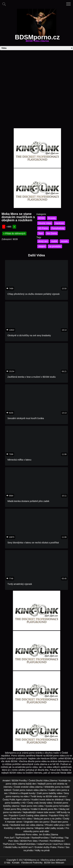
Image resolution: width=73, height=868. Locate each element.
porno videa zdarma (16, 784)
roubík (54, 241)
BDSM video (52, 796)
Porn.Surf (9, 838)
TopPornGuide (23, 838)
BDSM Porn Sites (29, 841)
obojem (42, 246)
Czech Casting (26, 815)
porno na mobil (62, 787)
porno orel (51, 784)
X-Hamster (10, 822)
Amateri (6, 781)
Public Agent (16, 800)
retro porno (62, 790)
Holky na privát (42, 850)
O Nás (7, 863)
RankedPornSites (40, 838)
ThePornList (9, 844)
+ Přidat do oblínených (14, 234)
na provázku (55, 246)
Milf (59, 812)
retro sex (38, 822)
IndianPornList (44, 844)
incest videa (45, 800)
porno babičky (49, 793)
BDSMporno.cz (37, 39)
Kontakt (16, 863)
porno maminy (13, 796)
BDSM (41, 218)
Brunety (52, 218)
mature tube (42, 812)
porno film (53, 809)
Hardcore (59, 223)
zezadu (64, 241)
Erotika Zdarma (50, 835)
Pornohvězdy (58, 228)
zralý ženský (40, 803)
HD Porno (43, 228)
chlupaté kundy (28, 793)
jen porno (45, 819)
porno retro (32, 806)
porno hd (57, 806)
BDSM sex (26, 847)
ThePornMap (57, 838)
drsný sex (43, 241)
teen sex (25, 825)
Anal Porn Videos (62, 844)
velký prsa (20, 828)
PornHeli (44, 841)
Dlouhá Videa (45, 223)
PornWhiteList (57, 841)
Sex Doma (52, 233)
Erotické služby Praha (45, 847)
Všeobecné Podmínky (32, 863)
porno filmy (16, 809)
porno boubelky (12, 803)
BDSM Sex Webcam (54, 863)
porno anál (38, 831)
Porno (29, 835)
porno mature (26, 790)
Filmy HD (64, 815)
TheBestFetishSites (26, 844)
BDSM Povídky (19, 781)
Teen (41, 233)
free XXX (21, 819)
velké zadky (50, 828)
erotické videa (28, 787)
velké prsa (59, 825)
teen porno (63, 822)
